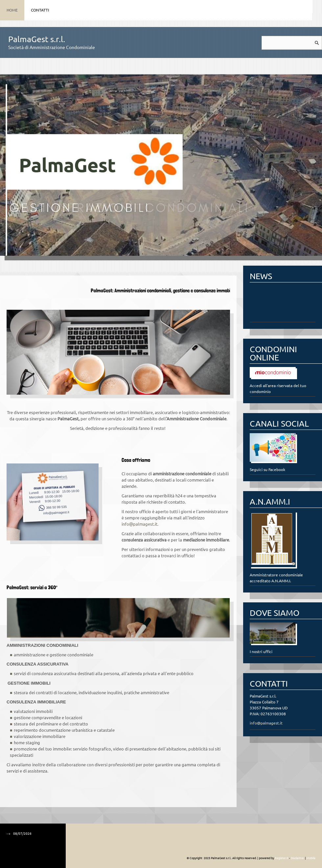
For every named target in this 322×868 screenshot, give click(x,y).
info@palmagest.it (139, 524)
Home (12, 10)
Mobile (311, 858)
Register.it (282, 858)
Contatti (40, 10)
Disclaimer (298, 858)
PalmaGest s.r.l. (37, 39)
